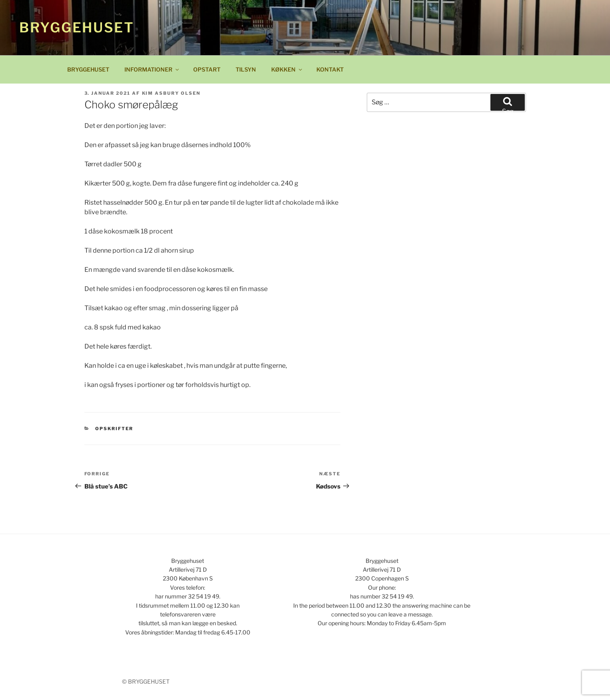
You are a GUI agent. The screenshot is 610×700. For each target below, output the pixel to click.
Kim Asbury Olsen (171, 93)
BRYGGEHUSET (88, 69)
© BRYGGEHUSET (146, 681)
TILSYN (246, 69)
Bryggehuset (77, 27)
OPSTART (207, 69)
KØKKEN (287, 69)
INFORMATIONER (152, 69)
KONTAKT (330, 69)
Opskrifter (114, 429)
